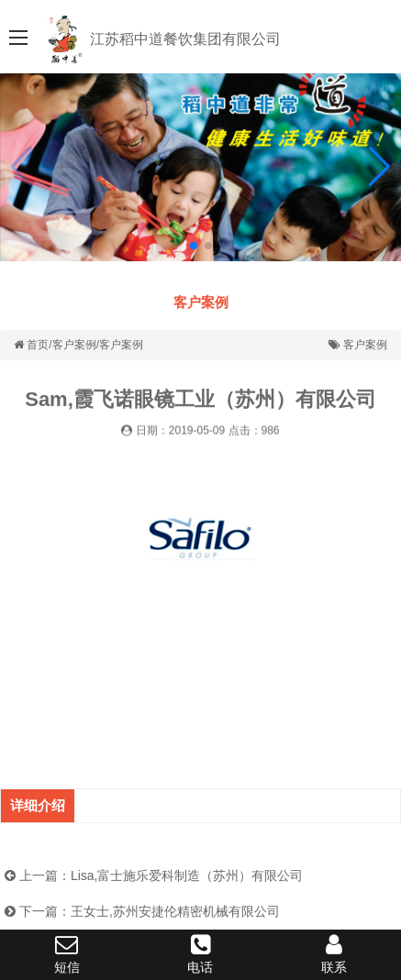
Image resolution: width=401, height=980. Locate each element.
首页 (38, 345)
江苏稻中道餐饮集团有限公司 (185, 39)
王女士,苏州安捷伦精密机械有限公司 (175, 911)
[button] (379, 167)
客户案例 (201, 302)
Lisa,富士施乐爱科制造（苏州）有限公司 (187, 875)
